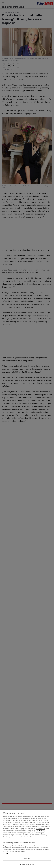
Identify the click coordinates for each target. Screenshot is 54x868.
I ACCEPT (27, 858)
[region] (27, 839)
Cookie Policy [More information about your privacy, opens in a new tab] (40, 831)
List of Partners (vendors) (11, 854)
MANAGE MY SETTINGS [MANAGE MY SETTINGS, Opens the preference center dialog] (27, 864)
